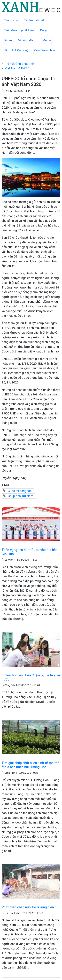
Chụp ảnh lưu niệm (20, 496)
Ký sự (8, 40)
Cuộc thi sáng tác (20, 491)
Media (46, 40)
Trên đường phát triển (19, 30)
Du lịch (45, 30)
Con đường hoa (45, 50)
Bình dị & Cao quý (16, 50)
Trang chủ (11, 20)
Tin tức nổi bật (34, 20)
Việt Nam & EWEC (17, 68)
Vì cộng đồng (27, 40)
